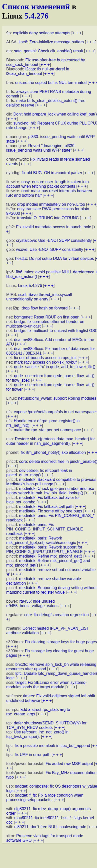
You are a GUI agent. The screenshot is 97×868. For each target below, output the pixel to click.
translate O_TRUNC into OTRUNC (48, 218)
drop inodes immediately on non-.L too (51, 204)
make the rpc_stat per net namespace (47, 430)
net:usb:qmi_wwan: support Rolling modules (57, 398)
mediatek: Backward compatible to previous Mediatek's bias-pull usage (51, 482)
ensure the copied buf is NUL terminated (51, 83)
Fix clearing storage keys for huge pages (61, 642)
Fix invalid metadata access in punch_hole (54, 227)
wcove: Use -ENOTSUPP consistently (49, 249)
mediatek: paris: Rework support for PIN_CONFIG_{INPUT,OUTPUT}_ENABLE (44, 549)
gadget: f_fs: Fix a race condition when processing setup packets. (45, 797)
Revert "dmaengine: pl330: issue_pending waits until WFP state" (41, 148)
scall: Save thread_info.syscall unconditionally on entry (39, 297)
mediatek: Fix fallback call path (46, 507)
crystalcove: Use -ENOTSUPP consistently (54, 240)
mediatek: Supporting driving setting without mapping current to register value (51, 590)
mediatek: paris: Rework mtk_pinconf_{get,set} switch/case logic (41, 540)
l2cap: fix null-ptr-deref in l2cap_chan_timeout (38, 71)
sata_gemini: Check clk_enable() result (48, 51)
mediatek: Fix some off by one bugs (51, 511)
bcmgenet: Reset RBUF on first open (47, 317)
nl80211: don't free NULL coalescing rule (50, 827)
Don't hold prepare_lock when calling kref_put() (55, 114)
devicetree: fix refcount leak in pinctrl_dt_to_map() (39, 473)
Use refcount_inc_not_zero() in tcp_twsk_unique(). (37, 734)
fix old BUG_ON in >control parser (52, 173)
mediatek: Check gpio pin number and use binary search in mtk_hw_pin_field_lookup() (50, 491)
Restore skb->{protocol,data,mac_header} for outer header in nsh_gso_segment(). (50, 441)
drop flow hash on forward (44, 308)
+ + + (77, 33)
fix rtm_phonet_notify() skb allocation (53, 452)
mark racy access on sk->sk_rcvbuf (45, 362)
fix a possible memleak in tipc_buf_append (52, 746)
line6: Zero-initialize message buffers (51, 42)
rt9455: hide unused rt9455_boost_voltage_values (32, 604)
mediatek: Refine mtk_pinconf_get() (51, 556)
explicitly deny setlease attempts (42, 33)
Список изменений (36, 7)
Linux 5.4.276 (30, 286)
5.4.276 (36, 16)
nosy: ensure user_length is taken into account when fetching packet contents (47, 184)
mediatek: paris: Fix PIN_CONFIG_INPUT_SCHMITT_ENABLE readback (45, 529)
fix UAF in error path (33, 755)
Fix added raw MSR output (69, 764)
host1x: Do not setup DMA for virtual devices (55, 258)
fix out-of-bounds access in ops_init (45, 358)
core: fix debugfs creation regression (56, 615)
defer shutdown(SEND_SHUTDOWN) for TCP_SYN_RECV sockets (46, 725)
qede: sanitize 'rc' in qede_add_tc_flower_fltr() (55, 367)
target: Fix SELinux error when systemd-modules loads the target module (46, 685)
